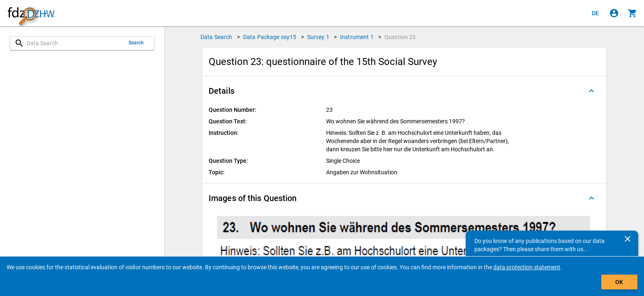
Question (400, 37)
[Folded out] (591, 91)
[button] (404, 91)
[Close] (628, 239)
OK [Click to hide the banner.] (619, 282)
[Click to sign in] (614, 13)
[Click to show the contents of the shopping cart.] (632, 13)
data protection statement (527, 267)
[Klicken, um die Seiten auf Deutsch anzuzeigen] (596, 13)
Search (136, 43)
